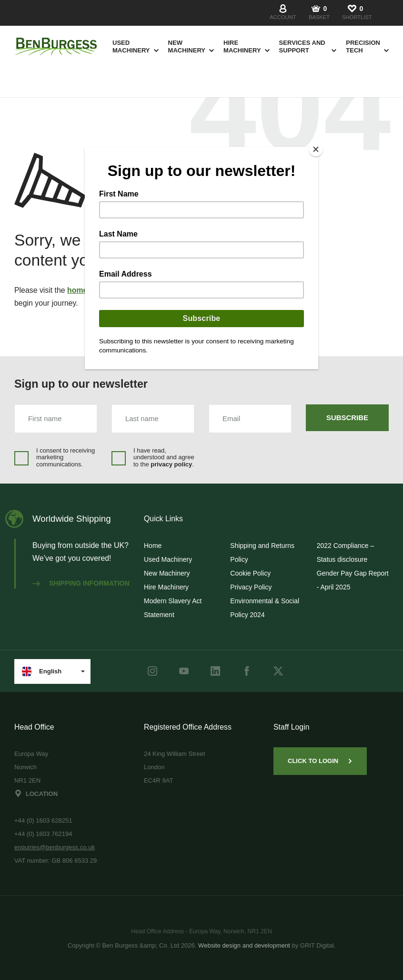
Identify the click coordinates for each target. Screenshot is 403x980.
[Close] (316, 149)
